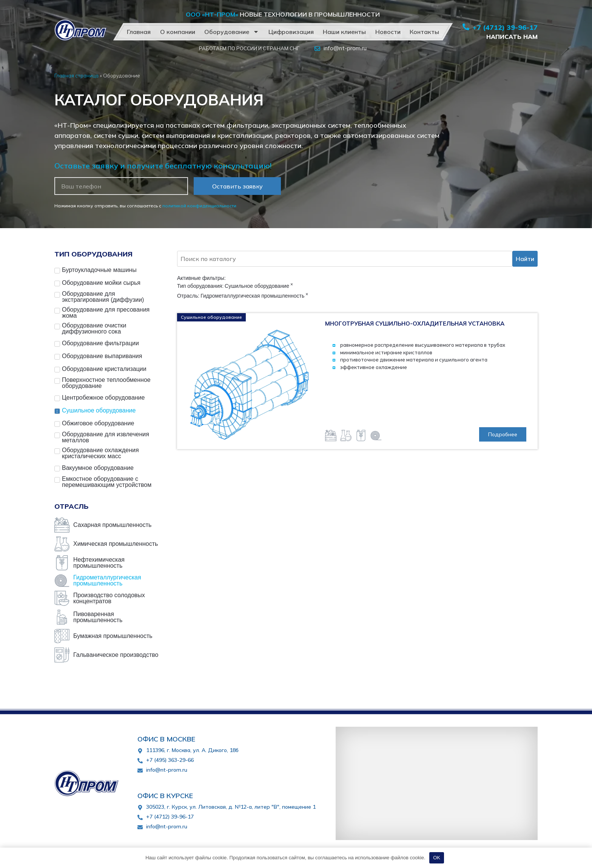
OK (437, 858)
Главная (139, 32)
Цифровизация (291, 32)
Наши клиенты (344, 32)
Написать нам (512, 37)
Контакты (424, 32)
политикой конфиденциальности (199, 206)
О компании (177, 32)
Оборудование (232, 32)
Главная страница (76, 75)
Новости (388, 32)
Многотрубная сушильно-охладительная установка (415, 324)
